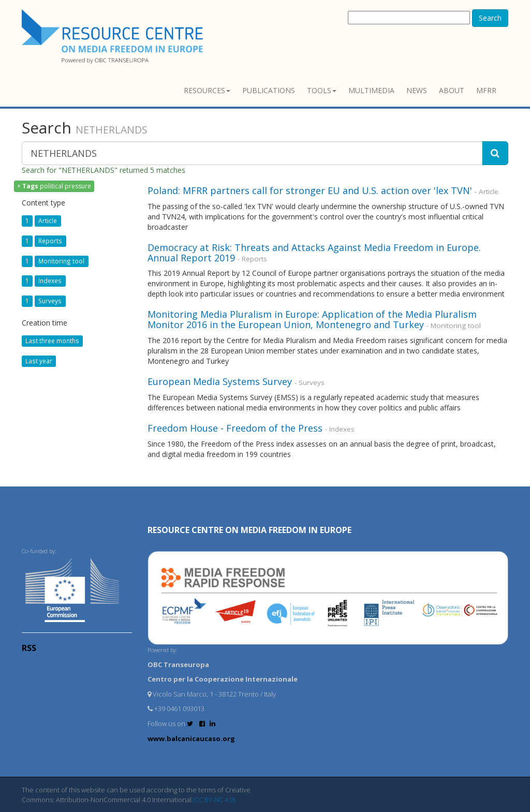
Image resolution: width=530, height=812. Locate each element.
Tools (322, 90)
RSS (29, 648)
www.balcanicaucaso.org (191, 739)
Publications (269, 90)
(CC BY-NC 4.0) (214, 800)
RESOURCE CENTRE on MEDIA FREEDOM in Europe (249, 530)
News (417, 90)
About (452, 90)
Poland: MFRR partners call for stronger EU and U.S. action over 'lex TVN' (310, 190)
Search (490, 18)
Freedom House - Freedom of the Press (235, 428)
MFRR (486, 90)
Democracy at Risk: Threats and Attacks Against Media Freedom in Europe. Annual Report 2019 (314, 253)
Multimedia (371, 90)
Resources (207, 90)
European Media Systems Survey (220, 381)
